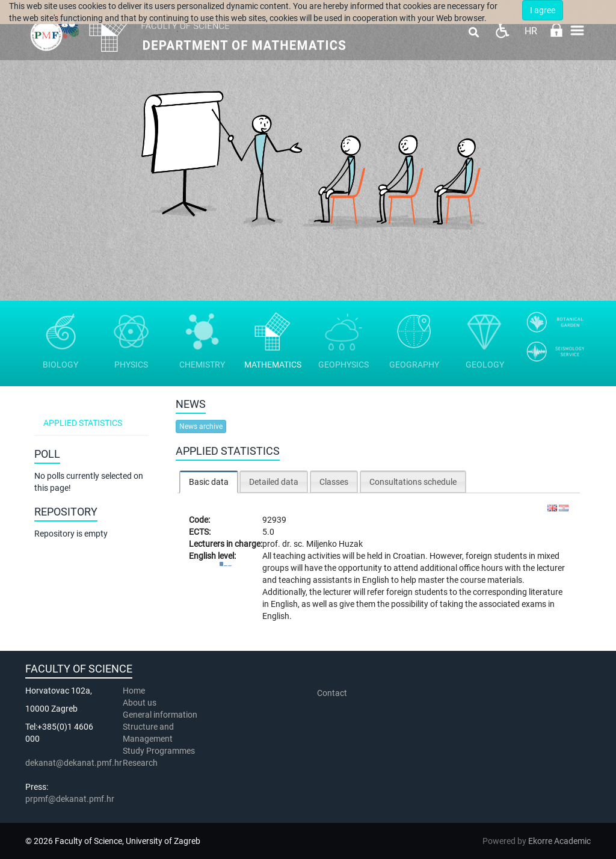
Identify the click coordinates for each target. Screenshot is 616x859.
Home (134, 691)
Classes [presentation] (334, 482)
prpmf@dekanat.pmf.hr (70, 799)
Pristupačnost (502, 30)
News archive (201, 426)
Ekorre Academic (559, 841)
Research (141, 763)
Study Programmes (159, 751)
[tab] (209, 482)
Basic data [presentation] (209, 482)
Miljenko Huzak (334, 544)
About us (140, 703)
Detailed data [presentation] (274, 482)
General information (160, 715)
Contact (332, 693)
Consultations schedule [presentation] (413, 482)
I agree (543, 10)
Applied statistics (83, 423)
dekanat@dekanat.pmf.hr (74, 763)
